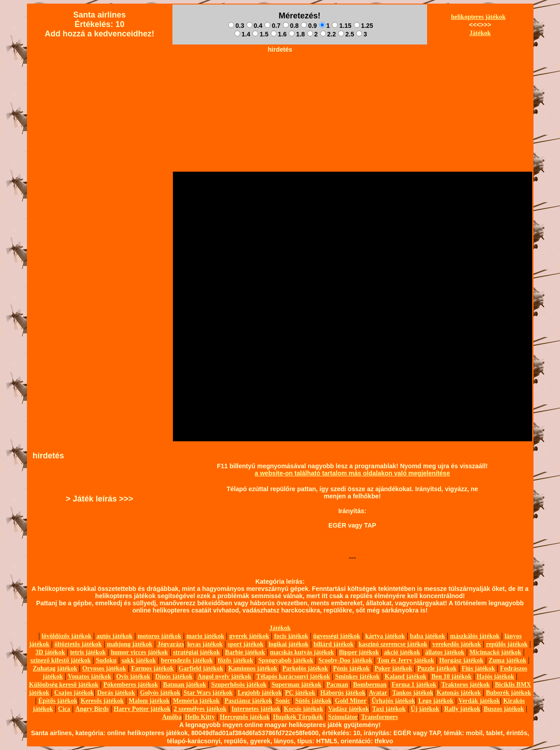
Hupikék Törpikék (298, 717)
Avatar (378, 693)
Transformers (379, 717)
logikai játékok (289, 644)
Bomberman (370, 685)
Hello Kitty (200, 717)
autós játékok (115, 636)
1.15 (342, 26)
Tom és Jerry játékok (406, 660)
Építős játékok (58, 701)
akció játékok (402, 652)
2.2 (328, 34)
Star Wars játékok (208, 693)
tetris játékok (88, 652)
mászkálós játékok (475, 636)
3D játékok (50, 652)
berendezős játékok (187, 660)
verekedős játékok (457, 644)
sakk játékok (139, 660)
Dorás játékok (116, 693)
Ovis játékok (133, 677)
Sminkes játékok (357, 677)
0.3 (236, 26)
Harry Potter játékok (142, 709)
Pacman (337, 685)
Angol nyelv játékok (225, 677)
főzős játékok (236, 660)
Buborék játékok (509, 693)
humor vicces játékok (139, 652)
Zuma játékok (507, 660)
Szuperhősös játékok (239, 685)
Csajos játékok (74, 693)
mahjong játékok (130, 644)
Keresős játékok (102, 701)
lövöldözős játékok (67, 636)
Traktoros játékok (466, 685)
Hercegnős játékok (245, 717)
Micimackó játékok (495, 652)
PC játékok (300, 693)
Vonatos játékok (89, 677)
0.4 (254, 26)
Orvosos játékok (104, 668)
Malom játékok (149, 701)
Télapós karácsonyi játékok (293, 677)
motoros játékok (159, 636)
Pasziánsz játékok (248, 701)
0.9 (309, 26)
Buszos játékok (504, 709)
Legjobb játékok (260, 693)
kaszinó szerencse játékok (393, 644)
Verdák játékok (479, 701)
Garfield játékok (201, 668)
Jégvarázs (171, 644)
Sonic (283, 701)
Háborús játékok (343, 693)
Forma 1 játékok (414, 685)
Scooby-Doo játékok (345, 660)
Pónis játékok (351, 668)
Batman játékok (185, 685)
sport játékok (246, 644)
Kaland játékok (406, 677)
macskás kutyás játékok (302, 652)
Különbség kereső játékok (64, 685)
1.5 (260, 34)
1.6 (279, 34)
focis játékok (291, 636)
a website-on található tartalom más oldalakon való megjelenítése (352, 473)
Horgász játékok (461, 660)
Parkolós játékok (305, 668)
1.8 (297, 34)
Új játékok (425, 709)
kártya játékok (385, 636)
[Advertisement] (280, 77)
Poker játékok (393, 668)
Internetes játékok (256, 709)
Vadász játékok (349, 709)
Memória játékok (196, 701)
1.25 (364, 26)
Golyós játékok (160, 693)
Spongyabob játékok (286, 660)
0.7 (272, 26)
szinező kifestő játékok (61, 660)
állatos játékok (445, 652)
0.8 (291, 26)
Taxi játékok (389, 709)
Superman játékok (297, 685)
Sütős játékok (313, 701)
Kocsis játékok (304, 709)
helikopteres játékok (478, 17)
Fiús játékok (478, 668)
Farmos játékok (152, 668)
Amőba (172, 717)
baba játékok (428, 636)
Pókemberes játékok (130, 685)
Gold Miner (351, 701)
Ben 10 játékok (452, 677)
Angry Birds (92, 709)
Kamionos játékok (253, 668)
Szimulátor (343, 717)
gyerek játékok (249, 636)
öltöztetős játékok (78, 644)
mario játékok (205, 636)
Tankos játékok (413, 693)
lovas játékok (205, 644)
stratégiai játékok (196, 652)
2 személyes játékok (200, 709)
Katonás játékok (459, 693)
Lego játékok (436, 701)
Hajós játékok (495, 677)
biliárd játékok (333, 644)
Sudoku (106, 660)
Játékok (480, 33)
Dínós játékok (174, 677)
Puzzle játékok (437, 668)
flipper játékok (359, 652)
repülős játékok (507, 644)
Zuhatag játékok (55, 668)
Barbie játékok (245, 652)
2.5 (346, 34)
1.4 (242, 34)
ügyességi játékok (337, 636)
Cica (64, 709)
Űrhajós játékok (393, 701)
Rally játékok (462, 709)
